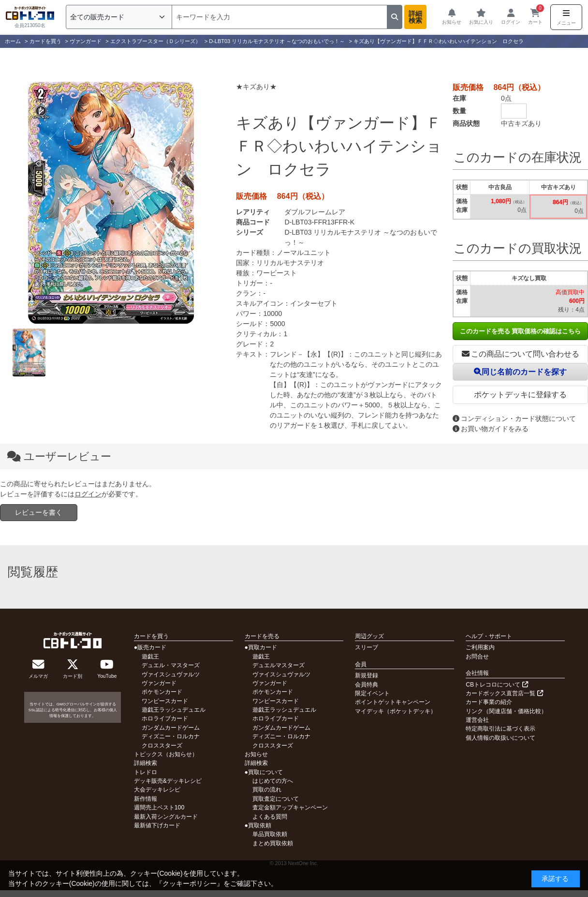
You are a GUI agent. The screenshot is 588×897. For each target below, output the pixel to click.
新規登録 (367, 675)
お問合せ (477, 657)
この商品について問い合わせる (521, 354)
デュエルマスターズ (279, 665)
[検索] (279, 17)
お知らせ (256, 754)
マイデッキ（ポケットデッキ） (396, 711)
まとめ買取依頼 (273, 843)
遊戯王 (150, 657)
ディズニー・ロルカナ (171, 736)
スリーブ (367, 647)
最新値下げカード (157, 825)
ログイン (88, 494)
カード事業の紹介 (489, 702)
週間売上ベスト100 (159, 807)
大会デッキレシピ (157, 790)
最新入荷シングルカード (166, 817)
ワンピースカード (165, 701)
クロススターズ (162, 746)
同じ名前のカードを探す (520, 372)
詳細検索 (415, 17)
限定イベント (372, 693)
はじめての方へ (273, 781)
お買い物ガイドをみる (491, 429)
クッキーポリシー (190, 883)
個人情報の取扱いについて (500, 738)
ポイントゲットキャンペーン (393, 702)
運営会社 (477, 720)
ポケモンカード (162, 692)
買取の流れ (267, 790)
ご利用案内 (480, 647)
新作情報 (146, 799)
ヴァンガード (159, 683)
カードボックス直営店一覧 (504, 693)
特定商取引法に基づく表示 (500, 729)
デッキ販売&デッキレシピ (168, 781)
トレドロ (146, 772)
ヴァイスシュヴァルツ (171, 674)
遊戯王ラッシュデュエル (174, 710)
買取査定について (276, 799)
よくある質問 (270, 817)
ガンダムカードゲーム (171, 728)
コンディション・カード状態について (514, 419)
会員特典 (367, 685)
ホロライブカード (165, 718)
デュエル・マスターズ (171, 665)
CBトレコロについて (497, 685)
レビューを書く (39, 512)
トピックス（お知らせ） (166, 754)
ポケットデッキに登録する (520, 395)
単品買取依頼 (270, 834)
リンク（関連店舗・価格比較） (506, 711)
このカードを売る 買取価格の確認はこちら (521, 331)
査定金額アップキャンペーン (290, 807)
